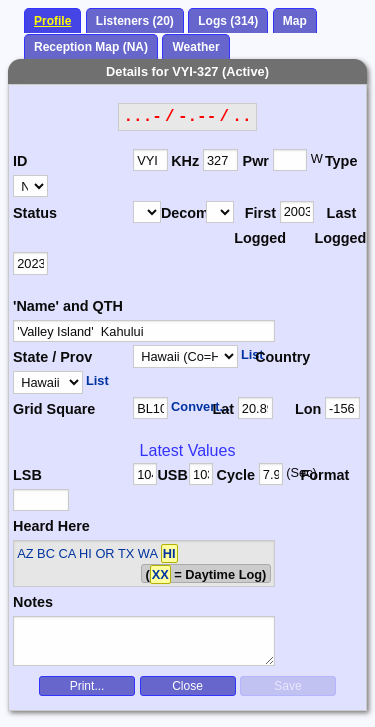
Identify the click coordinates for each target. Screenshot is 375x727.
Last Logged (336, 226)
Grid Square (54, 409)
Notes (33, 602)
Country (281, 357)
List (252, 354)
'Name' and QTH (68, 306)
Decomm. (183, 213)
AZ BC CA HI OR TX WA (97, 553)
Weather (195, 47)
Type (341, 161)
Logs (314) (228, 21)
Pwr (256, 161)
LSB (27, 475)
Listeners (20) (135, 21)
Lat (223, 409)
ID (20, 161)
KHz (185, 161)
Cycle (236, 475)
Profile (52, 21)
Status (35, 213)
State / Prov (52, 357)
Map (295, 21)
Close (187, 686)
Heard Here (51, 526)
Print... (87, 686)
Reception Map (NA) (91, 47)
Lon (308, 409)
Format (319, 475)
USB (172, 475)
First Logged (256, 226)
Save (287, 686)
